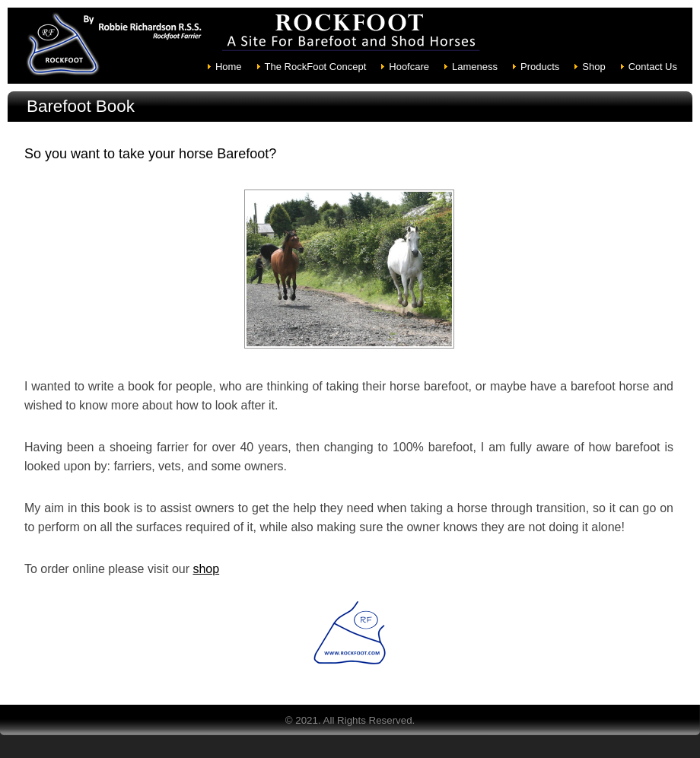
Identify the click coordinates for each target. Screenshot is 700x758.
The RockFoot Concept (316, 67)
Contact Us (653, 67)
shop (206, 569)
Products (540, 67)
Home (229, 67)
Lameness (475, 67)
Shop (593, 67)
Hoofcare (409, 67)
